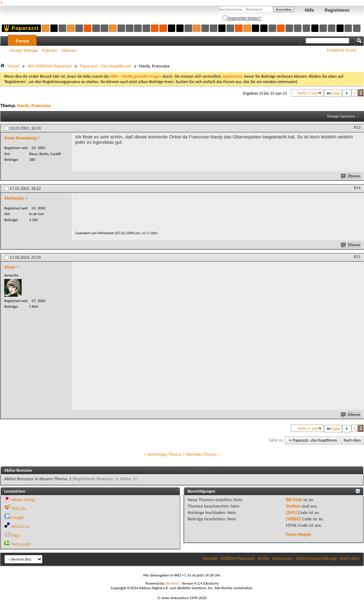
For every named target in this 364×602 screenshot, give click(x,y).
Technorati (21, 544)
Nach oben (352, 440)
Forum (22, 41)
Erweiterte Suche (342, 50)
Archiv (263, 558)
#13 (357, 127)
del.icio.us (20, 526)
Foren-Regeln (299, 534)
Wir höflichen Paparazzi (50, 66)
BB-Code (294, 500)
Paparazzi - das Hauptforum (106, 66)
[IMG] (292, 512)
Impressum (283, 558)
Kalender (50, 50)
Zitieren (351, 176)
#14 (357, 188)
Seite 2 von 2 (310, 93)
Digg (15, 535)
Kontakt (211, 558)
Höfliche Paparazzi (238, 558)
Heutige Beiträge (24, 50)
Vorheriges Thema (165, 454)
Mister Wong (23, 500)
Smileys (293, 506)
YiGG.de (18, 508)
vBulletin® (173, 583)
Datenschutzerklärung (316, 558)
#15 (357, 257)
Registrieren (337, 10)
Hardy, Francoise (34, 106)
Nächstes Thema (201, 454)
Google (18, 517)
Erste (333, 93)
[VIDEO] (294, 519)
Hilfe (309, 10)
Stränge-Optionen (341, 116)
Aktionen (69, 50)
